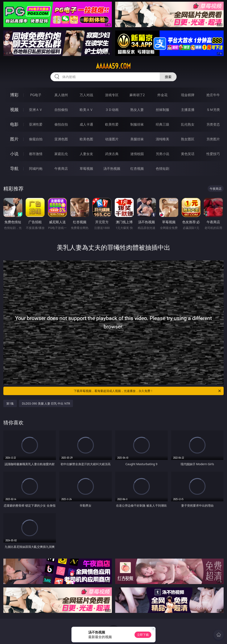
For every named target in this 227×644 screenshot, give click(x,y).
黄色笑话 (188, 154)
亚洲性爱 (36, 124)
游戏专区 (112, 95)
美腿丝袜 (137, 139)
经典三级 (162, 124)
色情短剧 (162, 169)
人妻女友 (86, 154)
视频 (14, 110)
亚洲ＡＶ (36, 110)
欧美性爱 (112, 124)
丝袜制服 (162, 110)
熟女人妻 (137, 110)
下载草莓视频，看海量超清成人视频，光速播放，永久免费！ (148, 391)
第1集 (10, 403)
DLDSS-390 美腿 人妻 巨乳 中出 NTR (46, 403)
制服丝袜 (137, 124)
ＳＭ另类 (213, 110)
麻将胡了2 (137, 95)
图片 (14, 139)
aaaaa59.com (113, 66)
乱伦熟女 (188, 124)
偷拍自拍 (61, 124)
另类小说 (162, 154)
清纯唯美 (162, 139)
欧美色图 (86, 139)
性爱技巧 (213, 154)
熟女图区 (188, 139)
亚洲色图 (61, 139)
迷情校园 (137, 154)
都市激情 (36, 154)
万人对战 (86, 95)
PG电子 (36, 95)
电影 (14, 124)
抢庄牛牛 (213, 95)
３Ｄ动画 (112, 110)
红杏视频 (137, 169)
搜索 (168, 77)
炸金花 (162, 95)
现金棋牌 (188, 95)
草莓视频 (86, 169)
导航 (14, 168)
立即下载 (143, 635)
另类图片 (213, 139)
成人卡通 (86, 124)
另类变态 (213, 124)
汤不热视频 (112, 169)
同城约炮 (36, 169)
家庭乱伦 (61, 154)
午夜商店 (61, 169)
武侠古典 (112, 154)
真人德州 (61, 95)
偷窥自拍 (36, 139)
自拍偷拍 (61, 110)
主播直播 (188, 110)
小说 (14, 154)
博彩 (14, 95)
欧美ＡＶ (86, 110)
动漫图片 (112, 139)
